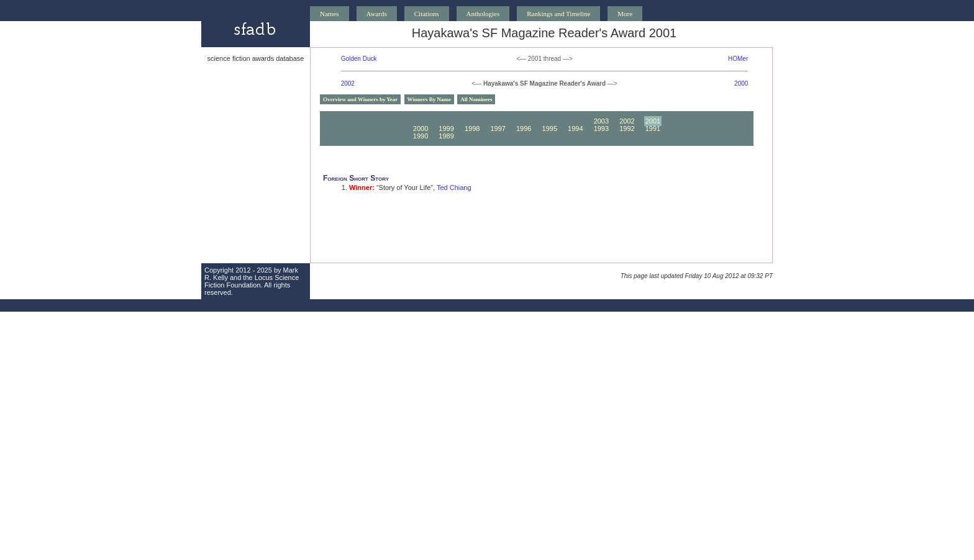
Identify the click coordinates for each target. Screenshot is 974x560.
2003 (601, 121)
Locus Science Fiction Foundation (252, 281)
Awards (377, 14)
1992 (627, 129)
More (625, 14)
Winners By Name (429, 99)
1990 (421, 136)
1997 (498, 129)
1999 (446, 129)
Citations (427, 14)
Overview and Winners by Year (360, 99)
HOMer (738, 59)
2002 (348, 84)
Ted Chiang (454, 187)
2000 (741, 84)
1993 (601, 129)
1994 (575, 129)
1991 (653, 129)
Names (330, 14)
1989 (446, 136)
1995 (550, 129)
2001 (653, 121)
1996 (524, 129)
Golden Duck (359, 59)
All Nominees (476, 99)
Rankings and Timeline (558, 14)
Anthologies (483, 14)
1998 (472, 129)
